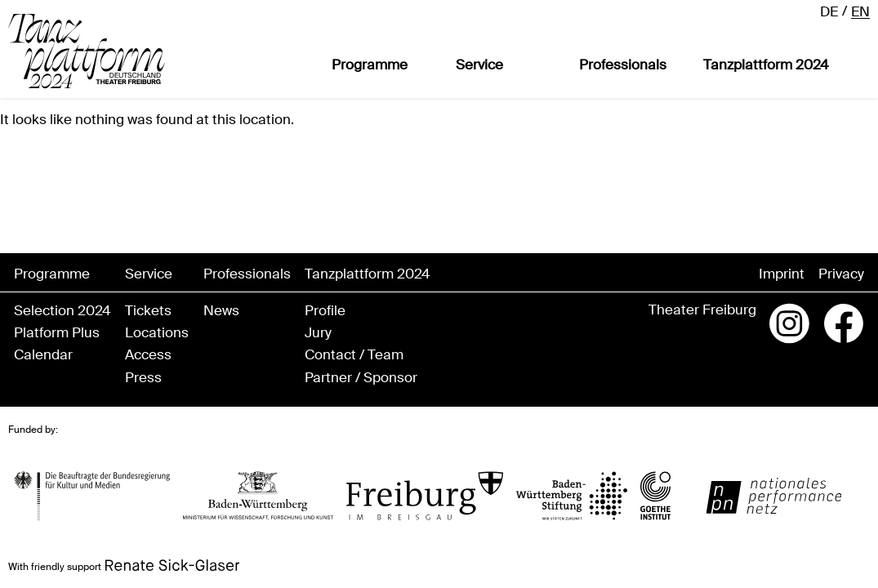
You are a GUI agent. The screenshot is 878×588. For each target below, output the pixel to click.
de (829, 11)
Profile (325, 311)
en (860, 11)
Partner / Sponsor (361, 378)
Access (148, 355)
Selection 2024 (62, 311)
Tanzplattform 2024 (766, 65)
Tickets (148, 311)
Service (479, 65)
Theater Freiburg (702, 310)
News (221, 311)
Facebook (844, 323)
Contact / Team (354, 355)
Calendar (43, 355)
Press (143, 378)
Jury (318, 333)
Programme (370, 65)
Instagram (790, 323)
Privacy (841, 274)
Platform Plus (57, 333)
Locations (157, 333)
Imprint (782, 274)
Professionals (623, 65)
